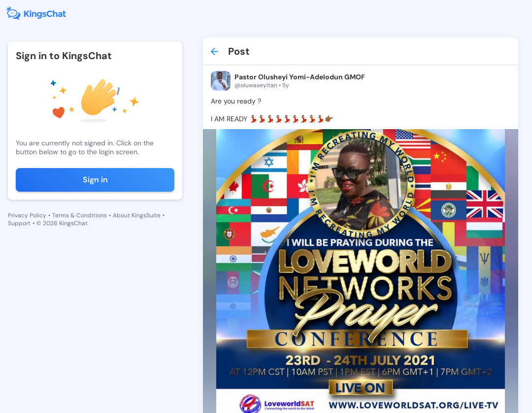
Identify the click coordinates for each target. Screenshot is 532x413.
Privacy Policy (27, 215)
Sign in (95, 180)
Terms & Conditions (80, 215)
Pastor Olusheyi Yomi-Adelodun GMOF (300, 77)
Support (19, 223)
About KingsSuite (137, 215)
